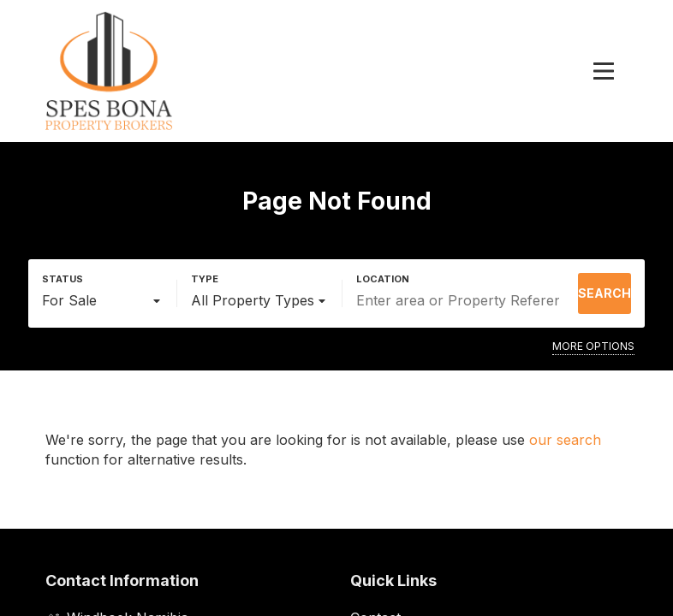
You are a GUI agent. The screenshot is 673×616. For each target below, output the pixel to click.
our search (565, 440)
